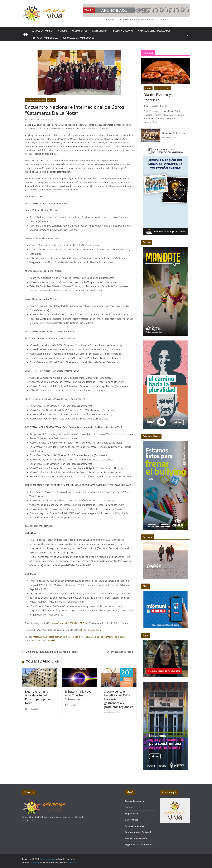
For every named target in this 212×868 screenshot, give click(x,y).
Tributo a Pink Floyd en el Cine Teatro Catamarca (78, 695)
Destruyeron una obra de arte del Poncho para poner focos (38, 697)
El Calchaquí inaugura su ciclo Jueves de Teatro (50, 652)
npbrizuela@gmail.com (90, 630)
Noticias (63, 31)
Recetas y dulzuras (123, 31)
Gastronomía (100, 31)
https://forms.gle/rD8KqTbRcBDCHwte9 (71, 623)
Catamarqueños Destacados (154, 31)
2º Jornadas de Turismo (122, 652)
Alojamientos (80, 31)
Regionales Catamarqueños (78, 38)
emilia (50, 119)
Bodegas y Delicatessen (174, 133)
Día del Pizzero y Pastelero (157, 97)
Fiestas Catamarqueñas (45, 38)
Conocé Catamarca (42, 31)
